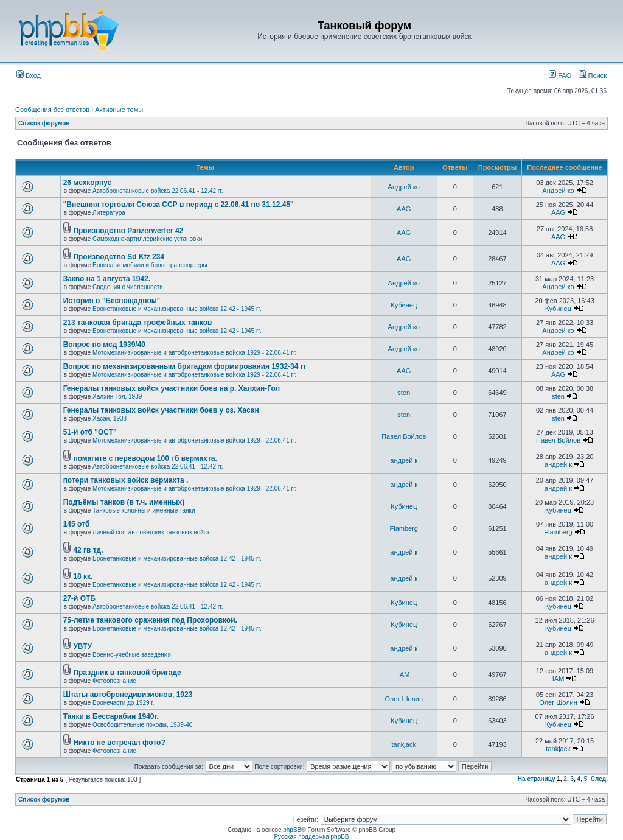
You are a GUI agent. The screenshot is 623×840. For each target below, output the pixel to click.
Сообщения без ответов (52, 110)
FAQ (560, 75)
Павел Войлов (404, 436)
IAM (404, 674)
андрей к (404, 460)
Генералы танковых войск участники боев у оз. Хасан (161, 410)
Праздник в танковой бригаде (127, 673)
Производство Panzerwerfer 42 (128, 231)
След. (599, 779)
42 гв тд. (88, 550)
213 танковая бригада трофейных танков (138, 323)
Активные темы (119, 110)
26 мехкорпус (88, 183)
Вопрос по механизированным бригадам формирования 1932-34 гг (185, 366)
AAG (404, 209)
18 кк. (83, 576)
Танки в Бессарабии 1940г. (111, 716)
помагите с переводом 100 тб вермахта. (145, 458)
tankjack (404, 744)
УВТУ (82, 646)
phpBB (292, 830)
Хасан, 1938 (110, 418)
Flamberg (404, 528)
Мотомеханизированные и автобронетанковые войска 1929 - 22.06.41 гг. (194, 353)
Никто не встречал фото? (119, 743)
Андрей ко (404, 187)
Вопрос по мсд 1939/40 (104, 345)
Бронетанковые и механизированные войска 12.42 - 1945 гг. (177, 309)
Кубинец (404, 305)
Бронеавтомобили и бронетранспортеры (150, 265)
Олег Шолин (404, 699)
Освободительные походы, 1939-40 (142, 725)
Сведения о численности (128, 287)
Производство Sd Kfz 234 (119, 257)
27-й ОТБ (79, 598)
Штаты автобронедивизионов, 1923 (128, 695)
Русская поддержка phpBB (311, 837)
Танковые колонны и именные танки (144, 510)
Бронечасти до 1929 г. (124, 703)
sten (404, 393)
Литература (109, 213)
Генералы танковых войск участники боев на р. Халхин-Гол (172, 388)
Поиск (593, 75)
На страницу (537, 779)
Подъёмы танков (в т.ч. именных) (124, 502)
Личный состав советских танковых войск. (152, 532)
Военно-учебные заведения (132, 655)
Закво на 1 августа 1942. (107, 279)
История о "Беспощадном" (112, 301)
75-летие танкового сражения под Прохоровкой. (150, 620)
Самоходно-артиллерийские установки (147, 239)
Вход (29, 75)
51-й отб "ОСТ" (90, 432)
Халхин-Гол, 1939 (117, 397)
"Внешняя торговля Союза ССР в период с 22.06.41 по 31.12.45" (179, 205)
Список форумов (44, 123)
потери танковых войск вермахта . (126, 480)
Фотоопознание (114, 681)
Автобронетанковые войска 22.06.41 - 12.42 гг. (158, 191)
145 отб (77, 524)
